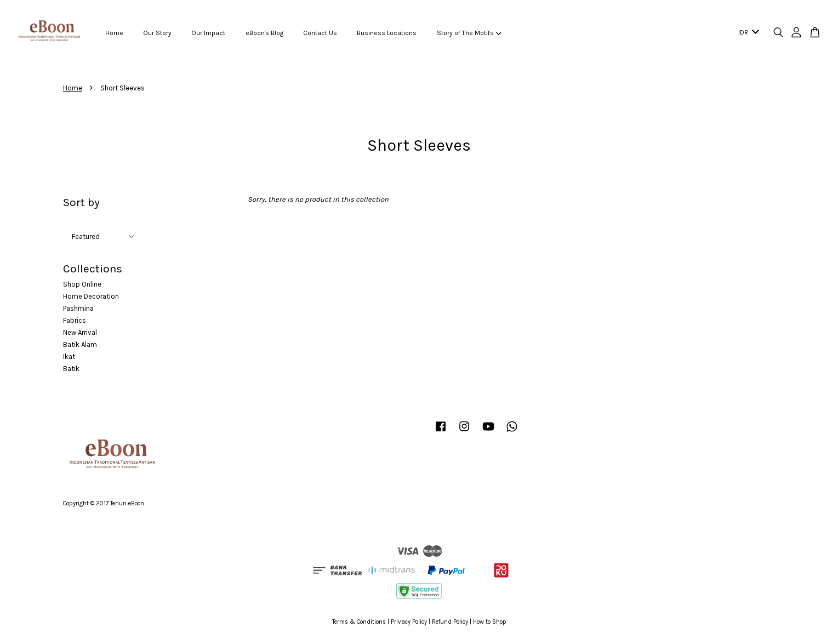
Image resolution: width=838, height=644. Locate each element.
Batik (71, 369)
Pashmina (78, 308)
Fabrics (75, 320)
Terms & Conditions (359, 622)
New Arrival (80, 332)
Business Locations (387, 33)
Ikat (69, 357)
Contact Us (320, 33)
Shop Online (82, 284)
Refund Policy (450, 622)
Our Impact (208, 33)
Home (114, 33)
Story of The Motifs (469, 33)
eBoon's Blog (264, 33)
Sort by (81, 202)
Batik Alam (80, 344)
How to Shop (490, 622)
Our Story (157, 33)
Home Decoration (91, 296)
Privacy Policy (409, 622)
